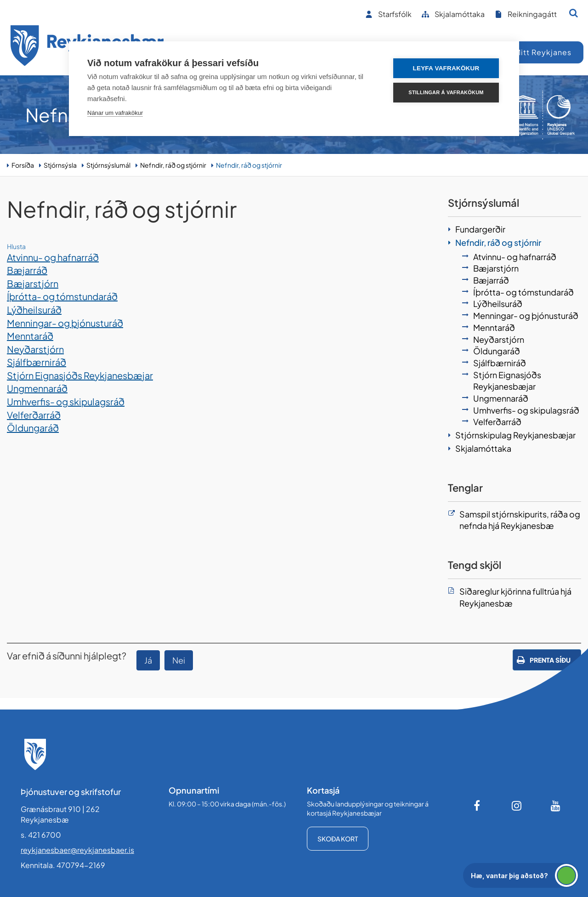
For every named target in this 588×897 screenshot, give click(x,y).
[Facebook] (478, 806)
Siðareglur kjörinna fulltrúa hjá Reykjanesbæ (515, 597)
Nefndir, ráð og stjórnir (173, 165)
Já (148, 660)
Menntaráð (30, 336)
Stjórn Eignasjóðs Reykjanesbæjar (80, 375)
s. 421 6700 (41, 835)
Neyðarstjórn (35, 349)
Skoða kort (338, 839)
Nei (179, 660)
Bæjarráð (27, 270)
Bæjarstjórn (33, 283)
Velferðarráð (34, 415)
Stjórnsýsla (60, 165)
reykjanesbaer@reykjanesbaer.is (77, 850)
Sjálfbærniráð (37, 362)
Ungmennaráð (37, 388)
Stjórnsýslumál (108, 165)
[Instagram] (517, 806)
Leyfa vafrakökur (446, 68)
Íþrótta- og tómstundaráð (62, 296)
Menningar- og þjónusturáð (65, 323)
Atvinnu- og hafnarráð (53, 257)
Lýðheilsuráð (34, 309)
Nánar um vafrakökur (115, 113)
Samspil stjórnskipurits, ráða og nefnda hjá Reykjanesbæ (520, 520)
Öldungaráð (33, 428)
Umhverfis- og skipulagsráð (66, 401)
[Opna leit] (574, 13)
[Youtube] (556, 806)
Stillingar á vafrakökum (446, 92)
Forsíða (23, 165)
